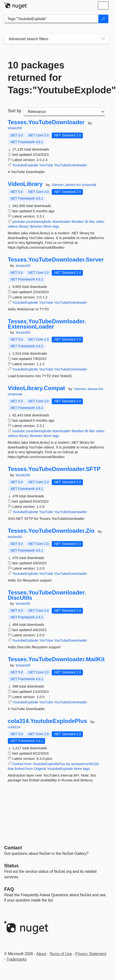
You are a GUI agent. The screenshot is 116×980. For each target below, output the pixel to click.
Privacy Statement (91, 954)
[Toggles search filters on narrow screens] (103, 39)
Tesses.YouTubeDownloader (46, 122)
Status (12, 866)
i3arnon (58, 185)
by (68, 764)
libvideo (78, 221)
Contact (13, 848)
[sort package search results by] (64, 112)
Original (40, 769)
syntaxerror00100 (85, 764)
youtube (19, 221)
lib (87, 221)
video (100, 221)
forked (20, 769)
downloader (61, 221)
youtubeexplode (39, 221)
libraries (36, 226)
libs (92, 221)
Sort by (15, 111)
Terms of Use (61, 954)
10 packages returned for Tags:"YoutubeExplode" (56, 78)
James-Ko (73, 185)
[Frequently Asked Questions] (9, 889)
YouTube (46, 165)
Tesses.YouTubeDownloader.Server (56, 260)
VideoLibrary (25, 184)
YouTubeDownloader (71, 165)
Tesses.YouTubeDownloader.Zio (51, 531)
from (28, 764)
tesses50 (15, 128)
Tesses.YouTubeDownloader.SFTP (54, 469)
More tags (51, 226)
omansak (89, 185)
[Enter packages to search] (51, 19)
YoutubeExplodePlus (49, 764)
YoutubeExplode (25, 165)
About (41, 954)
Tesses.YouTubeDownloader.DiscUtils (47, 595)
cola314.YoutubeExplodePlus (48, 721)
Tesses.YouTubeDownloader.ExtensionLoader (47, 324)
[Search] (103, 19)
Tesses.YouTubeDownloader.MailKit (56, 659)
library (24, 226)
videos (13, 226)
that (11, 769)
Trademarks (17, 959)
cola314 (14, 727)
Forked (18, 764)
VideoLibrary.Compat (37, 388)
